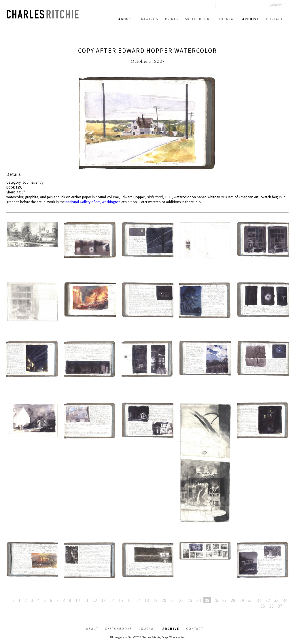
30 (250, 600)
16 (129, 600)
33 (276, 600)
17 (138, 600)
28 (233, 600)
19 (155, 600)
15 (121, 600)
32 (268, 600)
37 (280, 606)
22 (181, 600)
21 (173, 600)
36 (271, 606)
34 (285, 600)
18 (147, 600)
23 (190, 600)
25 (207, 600)
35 (263, 606)
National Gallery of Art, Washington (93, 202)
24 (198, 600)
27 (224, 600)
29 (242, 600)
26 (216, 600)
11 (86, 600)
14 (112, 600)
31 (259, 600)
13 (103, 600)
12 (95, 600)
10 (77, 600)
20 (164, 600)
